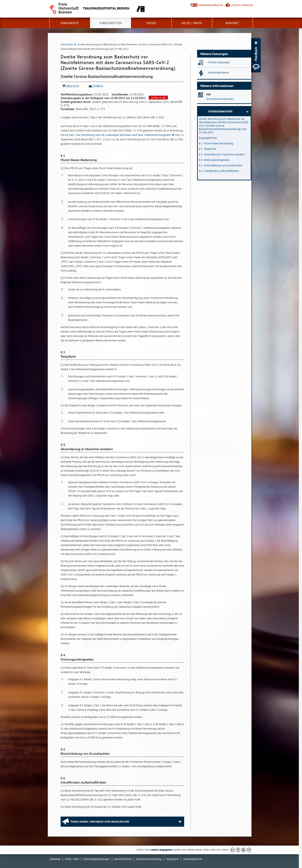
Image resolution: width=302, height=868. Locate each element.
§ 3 (82, 705)
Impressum (172, 859)
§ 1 (82, 679)
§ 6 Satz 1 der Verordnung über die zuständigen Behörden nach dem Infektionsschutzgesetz (118, 135)
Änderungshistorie (218, 72)
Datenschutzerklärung (149, 859)
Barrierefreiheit (123, 859)
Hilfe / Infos (192, 23)
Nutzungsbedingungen (97, 859)
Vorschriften (111, 23)
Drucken (72, 86)
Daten (151, 23)
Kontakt (232, 23)
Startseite (55, 859)
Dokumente (70, 23)
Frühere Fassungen (219, 62)
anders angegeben (162, 850)
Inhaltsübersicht (220, 111)
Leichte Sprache (242, 5)
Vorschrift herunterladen (220, 99)
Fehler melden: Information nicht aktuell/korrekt (100, 822)
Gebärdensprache (211, 5)
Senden (98, 86)
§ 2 (82, 692)
